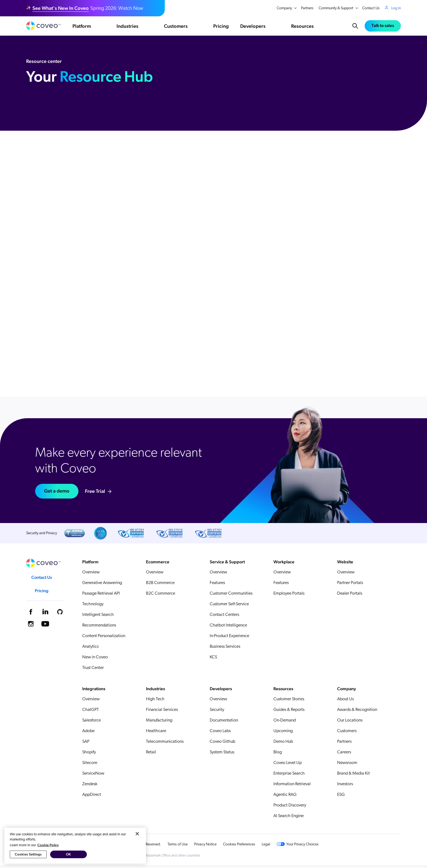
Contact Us (371, 8)
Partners (307, 8)
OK (68, 858)
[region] (75, 849)
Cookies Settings (28, 858)
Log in (396, 8)
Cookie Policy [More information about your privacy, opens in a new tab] (48, 848)
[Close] (137, 837)
